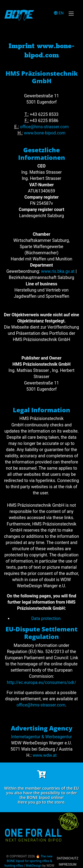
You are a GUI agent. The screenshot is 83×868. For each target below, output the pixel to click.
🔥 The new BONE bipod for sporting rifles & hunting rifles (28, 861)
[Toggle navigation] (71, 14)
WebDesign (34, 866)
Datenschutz (68, 858)
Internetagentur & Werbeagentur (41, 737)
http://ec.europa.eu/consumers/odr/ (41, 683)
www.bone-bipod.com (45, 133)
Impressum (68, 864)
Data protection (46, 619)
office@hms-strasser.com (44, 127)
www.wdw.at (45, 755)
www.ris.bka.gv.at (58, 271)
